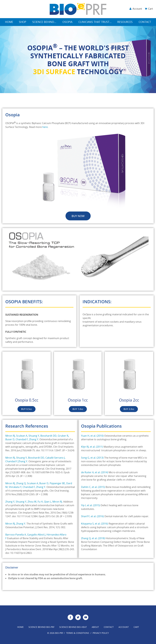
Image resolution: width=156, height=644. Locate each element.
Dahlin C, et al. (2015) (93, 487)
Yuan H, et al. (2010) (92, 436)
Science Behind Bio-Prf (41, 627)
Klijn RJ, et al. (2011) (92, 447)
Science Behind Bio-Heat (73, 627)
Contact (145, 22)
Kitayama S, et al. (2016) (95, 524)
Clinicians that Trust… (95, 22)
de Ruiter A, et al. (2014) (95, 473)
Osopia (67, 22)
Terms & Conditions (78, 633)
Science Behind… (44, 22)
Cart (136, 627)
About (95, 627)
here (45, 127)
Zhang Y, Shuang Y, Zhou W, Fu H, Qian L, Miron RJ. (34, 502)
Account (124, 627)
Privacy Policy (101, 633)
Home (9, 22)
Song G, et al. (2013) (92, 458)
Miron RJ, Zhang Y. (16, 524)
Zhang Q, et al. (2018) (93, 539)
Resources (125, 22)
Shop (23, 22)
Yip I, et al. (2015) (91, 506)
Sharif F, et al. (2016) (92, 517)
